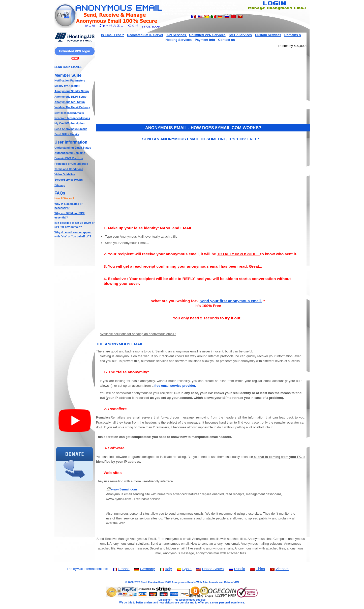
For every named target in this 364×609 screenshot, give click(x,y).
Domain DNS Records (69, 158)
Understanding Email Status (73, 148)
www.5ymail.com (124, 489)
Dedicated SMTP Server (145, 35)
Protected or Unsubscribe (71, 164)
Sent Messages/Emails (69, 113)
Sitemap (60, 185)
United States (213, 569)
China (260, 569)
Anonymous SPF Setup (70, 102)
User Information (71, 142)
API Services (177, 35)
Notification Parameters (70, 80)
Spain (187, 569)
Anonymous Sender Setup (72, 91)
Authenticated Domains (70, 153)
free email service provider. (175, 386)
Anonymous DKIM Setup (70, 97)
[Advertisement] (75, 318)
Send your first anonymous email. (231, 301)
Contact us (227, 40)
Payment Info (205, 40)
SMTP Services (240, 35)
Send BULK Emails (67, 134)
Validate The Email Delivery (72, 107)
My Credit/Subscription (69, 123)
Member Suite (68, 75)
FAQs (60, 193)
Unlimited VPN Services (207, 35)
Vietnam (282, 569)
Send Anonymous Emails (71, 129)
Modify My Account (67, 86)
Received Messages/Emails (72, 118)
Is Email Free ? (112, 35)
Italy (169, 569)
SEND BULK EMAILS (68, 67)
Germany (147, 569)
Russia (240, 569)
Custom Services (268, 35)
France (124, 569)
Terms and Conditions (69, 169)
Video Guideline (65, 174)
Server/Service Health (69, 180)
